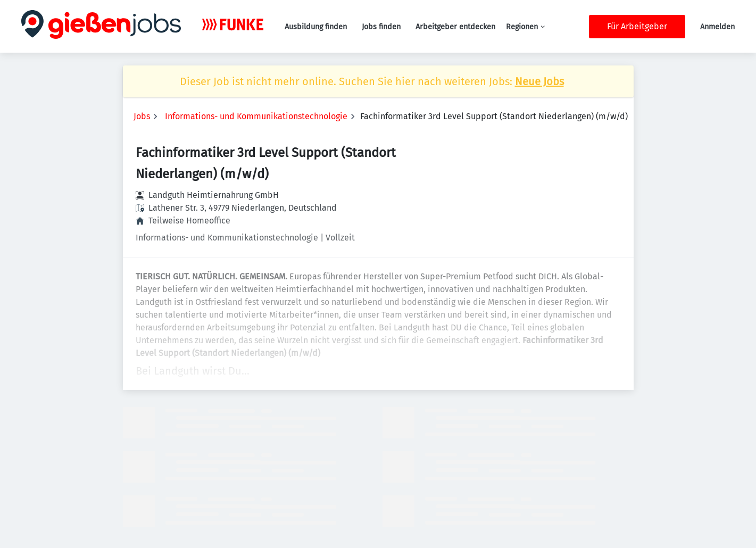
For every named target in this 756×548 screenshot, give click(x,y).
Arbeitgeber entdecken (455, 27)
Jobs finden (381, 27)
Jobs (142, 116)
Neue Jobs (539, 81)
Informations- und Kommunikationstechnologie (256, 116)
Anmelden (717, 27)
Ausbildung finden (316, 27)
